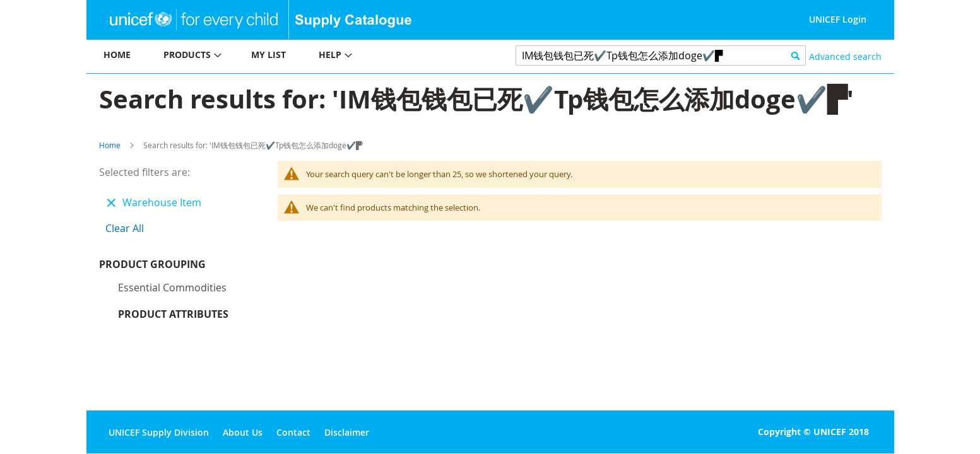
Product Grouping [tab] (171, 267)
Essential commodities (172, 291)
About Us (243, 432)
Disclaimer (347, 432)
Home (110, 145)
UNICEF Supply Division (159, 432)
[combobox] (661, 55)
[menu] (288, 56)
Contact (293, 432)
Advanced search (845, 56)
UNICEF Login (838, 19)
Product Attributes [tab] (173, 317)
